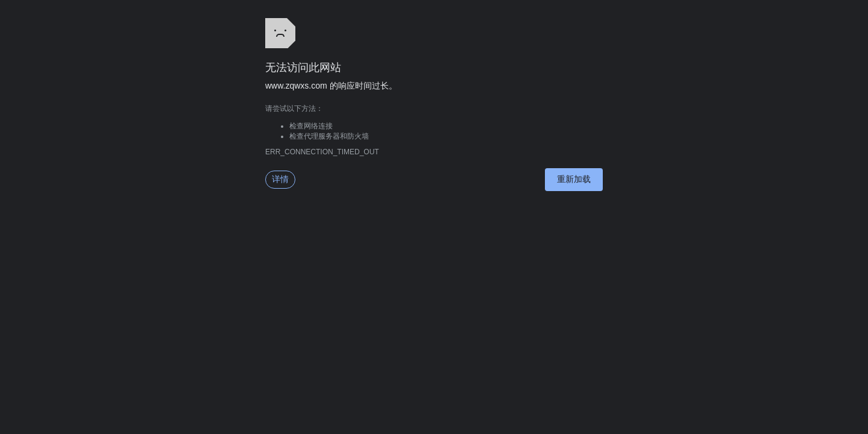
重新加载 (574, 179)
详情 (280, 179)
